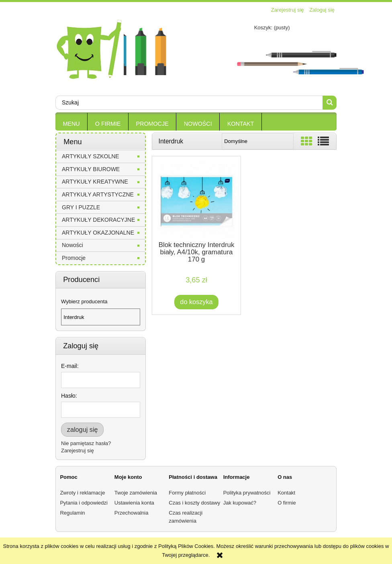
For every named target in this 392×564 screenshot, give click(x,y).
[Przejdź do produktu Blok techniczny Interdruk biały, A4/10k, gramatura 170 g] (196, 200)
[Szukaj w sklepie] (189, 103)
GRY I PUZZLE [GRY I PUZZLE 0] (81, 207)
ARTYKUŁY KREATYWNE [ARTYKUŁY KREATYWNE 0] (95, 182)
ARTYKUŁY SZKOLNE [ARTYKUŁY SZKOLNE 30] (91, 156)
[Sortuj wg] (258, 141)
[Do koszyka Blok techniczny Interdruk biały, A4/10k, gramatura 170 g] (197, 302)
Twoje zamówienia (136, 493)
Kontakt (286, 493)
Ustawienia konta (134, 503)
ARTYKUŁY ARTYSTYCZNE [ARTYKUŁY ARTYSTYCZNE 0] (98, 194)
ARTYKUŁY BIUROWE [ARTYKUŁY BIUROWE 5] (91, 169)
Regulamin (72, 513)
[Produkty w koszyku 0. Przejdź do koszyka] (261, 28)
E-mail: (70, 366)
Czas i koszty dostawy (194, 503)
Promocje (74, 258)
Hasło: (69, 396)
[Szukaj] (330, 103)
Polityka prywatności (247, 493)
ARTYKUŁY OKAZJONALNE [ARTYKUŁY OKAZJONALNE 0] (98, 233)
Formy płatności (187, 493)
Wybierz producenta (84, 302)
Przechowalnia (132, 513)
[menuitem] (71, 124)
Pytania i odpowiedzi (84, 503)
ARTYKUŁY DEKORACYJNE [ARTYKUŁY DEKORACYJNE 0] (98, 220)
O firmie (287, 503)
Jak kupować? (240, 503)
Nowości (72, 245)
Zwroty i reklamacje (82, 493)
